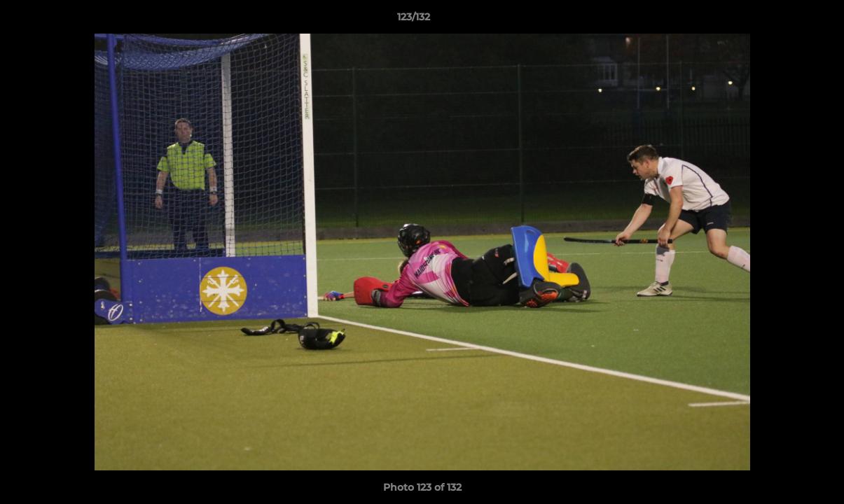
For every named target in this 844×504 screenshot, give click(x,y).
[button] (785, 20)
